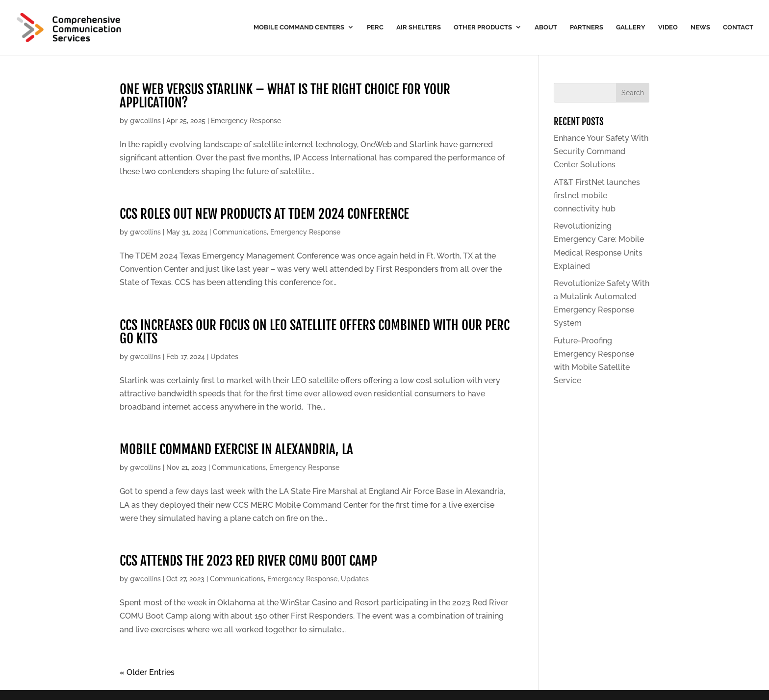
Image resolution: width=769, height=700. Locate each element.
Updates (224, 357)
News (700, 27)
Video (668, 27)
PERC (375, 27)
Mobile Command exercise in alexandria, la (236, 449)
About (546, 27)
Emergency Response (246, 121)
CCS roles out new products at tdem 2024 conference (264, 214)
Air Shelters (419, 27)
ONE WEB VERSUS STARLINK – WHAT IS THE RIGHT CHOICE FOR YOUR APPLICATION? (285, 96)
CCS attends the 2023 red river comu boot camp (248, 561)
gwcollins (145, 121)
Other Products (483, 27)
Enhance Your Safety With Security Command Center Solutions (601, 151)
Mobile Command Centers (299, 27)
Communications (240, 232)
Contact (738, 27)
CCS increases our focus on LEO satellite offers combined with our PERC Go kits (315, 332)
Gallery (631, 27)
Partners (587, 27)
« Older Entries (147, 672)
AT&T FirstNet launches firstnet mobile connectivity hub (597, 195)
